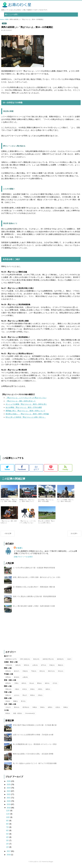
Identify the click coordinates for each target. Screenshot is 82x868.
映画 (7, 20)
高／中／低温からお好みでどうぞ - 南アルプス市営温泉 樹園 (35, 765)
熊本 (17, 709)
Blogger (51, 864)
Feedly (65, 468)
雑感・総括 (18, 715)
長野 (8, 679)
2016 (9, 857)
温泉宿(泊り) (11, 661)
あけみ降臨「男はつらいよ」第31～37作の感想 (24, 407)
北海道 (9, 667)
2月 (8, 846)
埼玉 (60, 673)
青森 (60, 667)
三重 (16, 685)
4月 (8, 839)
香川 (23, 703)
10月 (8, 819)
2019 (9, 807)
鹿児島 (26, 709)
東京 (42, 673)
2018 (9, 810)
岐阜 (24, 685)
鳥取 (32, 697)
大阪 (17, 691)
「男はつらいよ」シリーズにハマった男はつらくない (26, 398)
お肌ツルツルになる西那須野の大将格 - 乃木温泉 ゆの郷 (33, 737)
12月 (8, 813)
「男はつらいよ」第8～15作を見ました (21, 401)
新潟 (17, 679)
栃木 (17, 673)
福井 (47, 685)
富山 (32, 685)
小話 (69, 661)
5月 (8, 836)
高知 (8, 703)
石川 (55, 685)
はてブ (36, 468)
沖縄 (35, 709)
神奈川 (51, 673)
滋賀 (48, 691)
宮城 (52, 667)
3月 (8, 843)
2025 (9, 787)
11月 (8, 816)
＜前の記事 (8, 536)
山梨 (25, 679)
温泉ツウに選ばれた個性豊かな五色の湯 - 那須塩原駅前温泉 (34, 599)
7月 (8, 829)
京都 (32, 691)
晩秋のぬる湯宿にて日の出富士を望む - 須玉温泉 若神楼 (33, 756)
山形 (35, 667)
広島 (40, 697)
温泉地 (60, 661)
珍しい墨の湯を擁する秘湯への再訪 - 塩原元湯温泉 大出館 (34, 608)
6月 (8, 833)
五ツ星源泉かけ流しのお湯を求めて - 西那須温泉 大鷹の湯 (34, 589)
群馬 (8, 673)
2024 (9, 790)
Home (2, 20)
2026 (9, 783)
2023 (9, 793)
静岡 (8, 685)
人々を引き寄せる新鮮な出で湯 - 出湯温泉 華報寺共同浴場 (34, 570)
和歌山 (8, 691)
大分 (8, 709)
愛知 (39, 685)
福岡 (50, 709)
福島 (18, 667)
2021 (9, 800)
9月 (8, 823)
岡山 (25, 697)
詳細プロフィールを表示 (23, 559)
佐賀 (58, 709)
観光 (36, 661)
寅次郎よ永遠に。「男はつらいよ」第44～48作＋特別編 (27, 414)
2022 (9, 797)
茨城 (25, 673)
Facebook (22, 468)
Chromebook (30, 715)
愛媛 (15, 703)
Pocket (51, 468)
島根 (8, 697)
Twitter (7, 468)
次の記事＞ (74, 536)
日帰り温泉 (25, 661)
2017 (9, 853)
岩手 (44, 667)
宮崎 (42, 709)
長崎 (66, 709)
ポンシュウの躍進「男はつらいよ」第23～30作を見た (26, 404)
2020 (9, 803)
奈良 (25, 691)
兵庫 (40, 691)
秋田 (27, 667)
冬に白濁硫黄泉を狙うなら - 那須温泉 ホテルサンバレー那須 (35, 746)
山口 (17, 697)
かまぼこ (19, 550)
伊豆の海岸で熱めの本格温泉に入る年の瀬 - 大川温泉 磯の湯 (35, 727)
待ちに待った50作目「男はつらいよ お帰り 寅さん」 (26, 417)
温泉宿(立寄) (48, 661)
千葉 (34, 673)
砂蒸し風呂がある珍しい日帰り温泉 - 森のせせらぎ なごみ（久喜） (37, 579)
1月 (8, 849)
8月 (8, 826)
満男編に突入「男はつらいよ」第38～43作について (25, 411)
